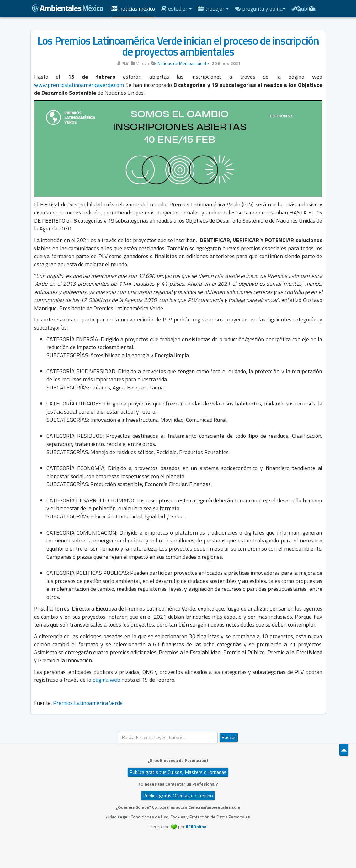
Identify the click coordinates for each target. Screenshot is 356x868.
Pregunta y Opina (260, 9)
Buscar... (118, 732)
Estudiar (176, 9)
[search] (168, 737)
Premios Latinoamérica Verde (88, 703)
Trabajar (213, 9)
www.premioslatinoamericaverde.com (79, 85)
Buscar (229, 737)
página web (106, 680)
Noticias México (133, 9)
